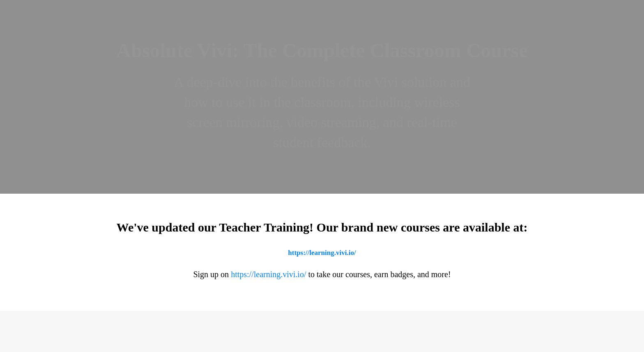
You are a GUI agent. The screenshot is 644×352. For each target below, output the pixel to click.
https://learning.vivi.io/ (322, 253)
